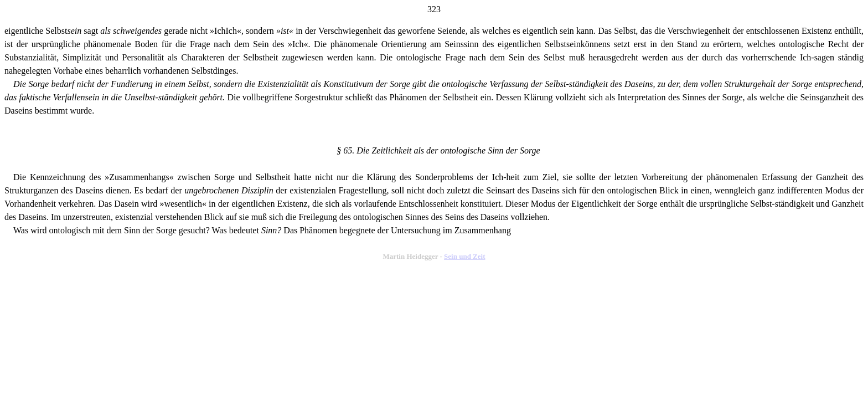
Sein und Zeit (464, 256)
